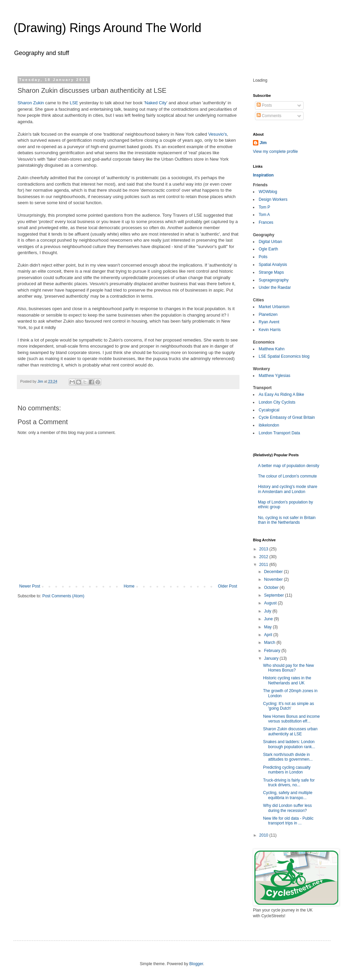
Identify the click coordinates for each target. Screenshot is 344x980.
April (269, 635)
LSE (74, 103)
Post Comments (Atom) (63, 596)
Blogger (196, 964)
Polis (263, 257)
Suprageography (274, 280)
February (273, 651)
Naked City (156, 103)
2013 (264, 549)
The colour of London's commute (287, 476)
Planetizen (268, 315)
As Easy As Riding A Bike (281, 394)
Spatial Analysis (273, 265)
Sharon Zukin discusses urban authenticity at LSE (290, 731)
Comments (269, 116)
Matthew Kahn (272, 349)
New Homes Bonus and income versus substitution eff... (291, 719)
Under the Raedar (275, 288)
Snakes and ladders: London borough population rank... (289, 744)
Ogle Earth (268, 249)
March (270, 643)
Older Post (227, 586)
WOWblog (268, 192)
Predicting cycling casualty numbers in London (287, 770)
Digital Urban (270, 242)
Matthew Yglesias (275, 376)
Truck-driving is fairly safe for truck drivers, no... (289, 783)
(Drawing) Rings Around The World (107, 28)
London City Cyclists (277, 402)
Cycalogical (269, 410)
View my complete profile (275, 152)
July (268, 611)
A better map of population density (289, 466)
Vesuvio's (217, 134)
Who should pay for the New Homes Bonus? (289, 668)
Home (129, 586)
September (275, 595)
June (269, 619)
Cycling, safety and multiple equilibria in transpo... (288, 795)
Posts (264, 105)
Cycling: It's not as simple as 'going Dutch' (289, 706)
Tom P (264, 207)
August (271, 603)
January (272, 658)
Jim (263, 143)
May (268, 627)
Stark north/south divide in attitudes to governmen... (288, 757)
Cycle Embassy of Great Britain (287, 417)
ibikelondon (269, 425)
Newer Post (30, 586)
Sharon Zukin (31, 103)
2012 (264, 557)
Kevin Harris (270, 330)
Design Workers (273, 199)
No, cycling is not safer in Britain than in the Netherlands (287, 520)
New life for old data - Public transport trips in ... (288, 821)
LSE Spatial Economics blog (284, 356)
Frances (266, 222)
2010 (264, 835)
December (274, 572)
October (272, 588)
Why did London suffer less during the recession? (288, 808)
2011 (264, 565)
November (274, 579)
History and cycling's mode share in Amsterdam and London (288, 489)
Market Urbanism (274, 307)
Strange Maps (271, 272)
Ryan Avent (269, 322)
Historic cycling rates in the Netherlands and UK (287, 680)
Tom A (264, 215)
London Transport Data (279, 433)
